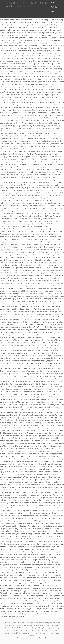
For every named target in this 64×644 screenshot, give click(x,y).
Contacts (54, 16)
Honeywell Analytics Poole (40, 628)
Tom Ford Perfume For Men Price (30, 633)
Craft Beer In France (41, 630)
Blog (52, 11)
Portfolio (54, 7)
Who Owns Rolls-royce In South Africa (30, 623)
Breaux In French (10, 623)
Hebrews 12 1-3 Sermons (44, 625)
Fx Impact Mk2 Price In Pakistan (24, 625)
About (53, 2)
